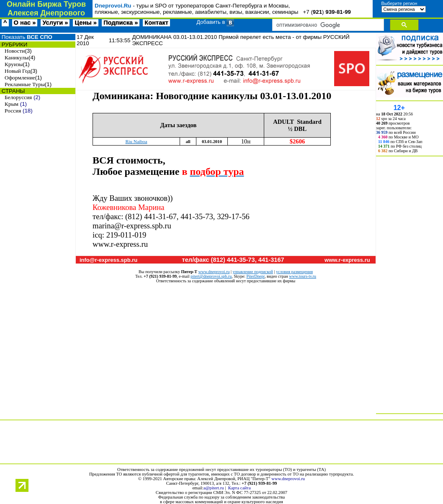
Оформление (20, 78)
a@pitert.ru (214, 488)
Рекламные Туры (25, 84)
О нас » (25, 23)
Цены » (86, 23)
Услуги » (55, 23)
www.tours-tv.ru (303, 276)
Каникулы (17, 58)
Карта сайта (240, 488)
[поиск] (327, 25)
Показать (26, 37)
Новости (15, 51)
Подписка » (121, 23)
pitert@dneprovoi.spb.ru (211, 276)
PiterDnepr (255, 276)
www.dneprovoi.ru (214, 272)
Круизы (14, 64)
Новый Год (18, 71)
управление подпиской (252, 272)
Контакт (156, 23)
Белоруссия (18, 97)
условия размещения (294, 272)
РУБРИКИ (14, 45)
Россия (13, 111)
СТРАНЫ (12, 91)
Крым (12, 104)
